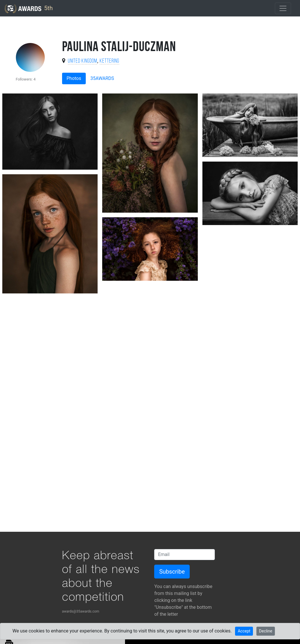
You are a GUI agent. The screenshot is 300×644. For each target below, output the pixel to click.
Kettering (109, 61)
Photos (74, 78)
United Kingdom (82, 61)
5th (29, 9)
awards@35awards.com (81, 611)
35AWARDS (102, 78)
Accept (244, 631)
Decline (266, 631)
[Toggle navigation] (283, 8)
